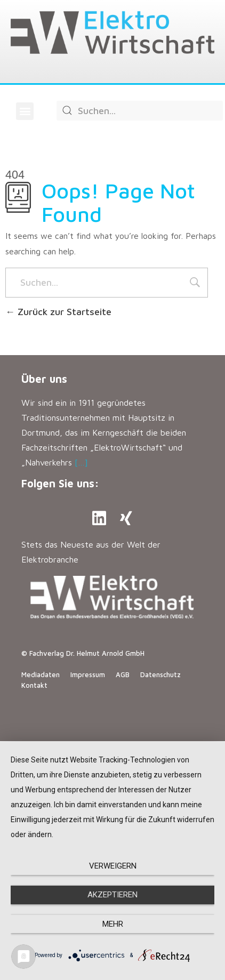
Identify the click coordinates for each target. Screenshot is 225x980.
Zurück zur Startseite (58, 312)
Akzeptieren (112, 895)
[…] (81, 462)
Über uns (44, 379)
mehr (113, 924)
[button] (25, 111)
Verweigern (113, 866)
